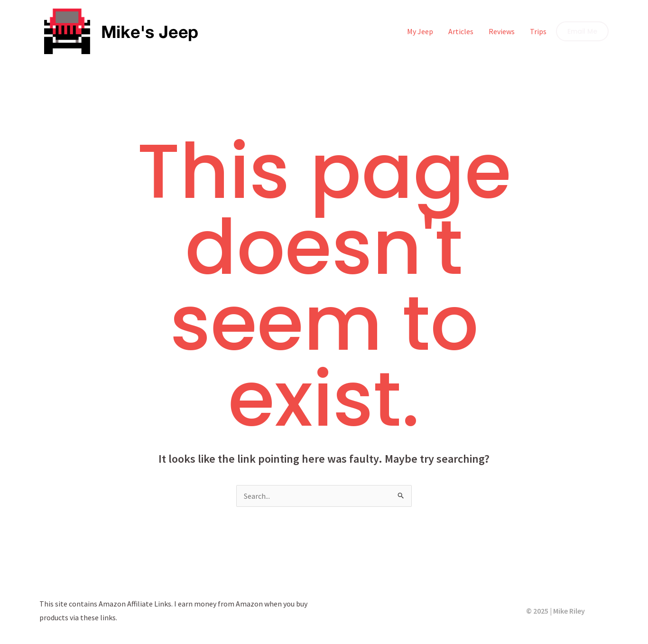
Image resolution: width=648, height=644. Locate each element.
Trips (538, 31)
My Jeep (420, 31)
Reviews (502, 31)
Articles (461, 31)
